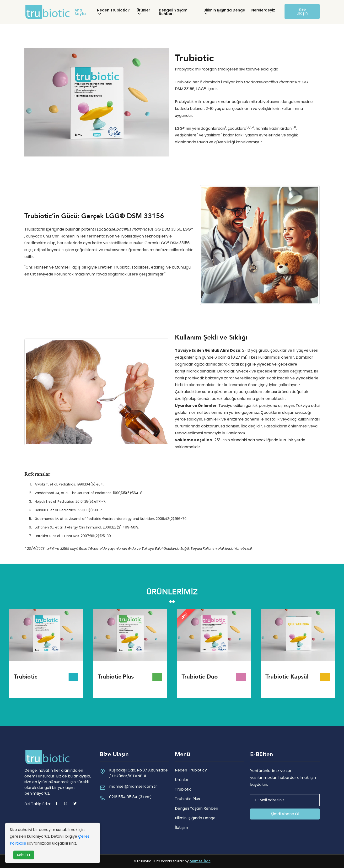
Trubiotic (183, 789)
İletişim (181, 828)
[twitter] (75, 804)
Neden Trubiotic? (113, 10)
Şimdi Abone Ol (285, 814)
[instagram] (66, 804)
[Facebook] (56, 804)
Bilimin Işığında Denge (224, 10)
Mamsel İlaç (200, 861)
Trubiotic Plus (187, 799)
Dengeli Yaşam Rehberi (173, 12)
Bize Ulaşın (302, 11)
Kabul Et (24, 855)
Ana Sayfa (80, 12)
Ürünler (143, 10)
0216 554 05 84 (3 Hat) (130, 797)
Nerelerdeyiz (263, 10)
